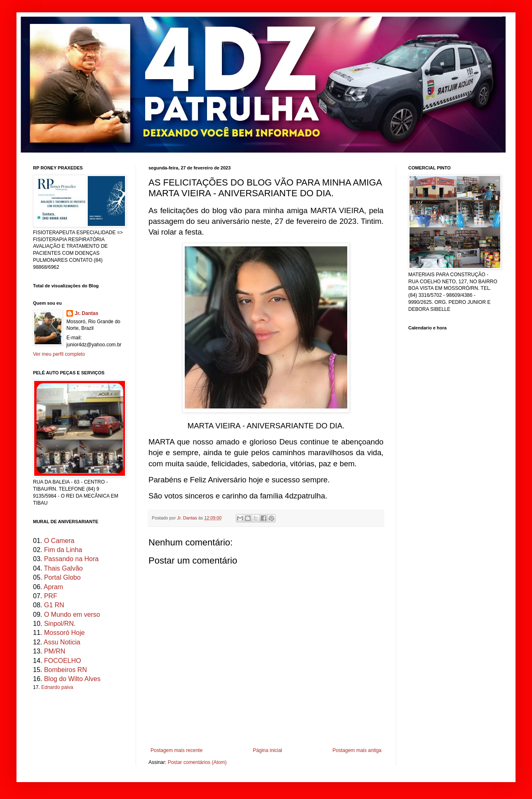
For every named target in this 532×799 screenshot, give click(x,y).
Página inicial (267, 750)
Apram (53, 587)
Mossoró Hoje (65, 633)
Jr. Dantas (188, 518)
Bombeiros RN (66, 670)
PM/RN (55, 651)
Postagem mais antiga (357, 750)
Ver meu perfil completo (59, 354)
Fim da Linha (63, 550)
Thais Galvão (63, 568)
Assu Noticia (62, 642)
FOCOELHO (63, 661)
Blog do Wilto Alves (72, 679)
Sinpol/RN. (60, 624)
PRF (51, 596)
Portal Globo (62, 577)
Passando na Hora (72, 559)
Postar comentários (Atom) (197, 762)
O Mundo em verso (72, 615)
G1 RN (54, 605)
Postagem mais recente (177, 750)
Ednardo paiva (57, 687)
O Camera (59, 541)
